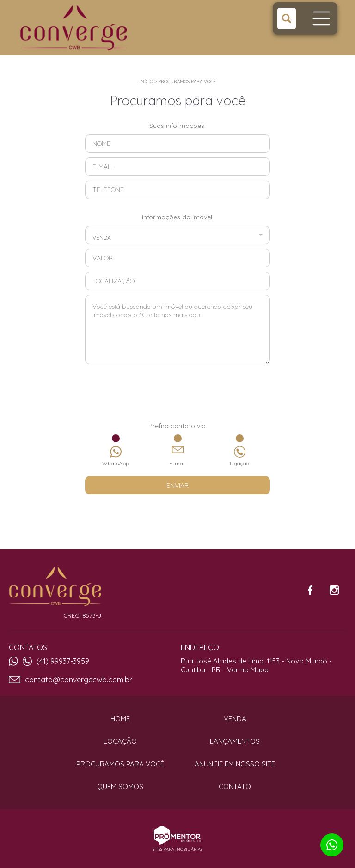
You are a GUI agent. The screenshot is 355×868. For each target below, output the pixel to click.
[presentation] (177, 398)
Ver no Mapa (248, 670)
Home (120, 719)
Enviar (177, 485)
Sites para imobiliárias (177, 849)
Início (146, 81)
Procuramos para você (187, 81)
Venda (235, 719)
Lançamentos (235, 741)
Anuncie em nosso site (235, 764)
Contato (235, 787)
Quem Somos (120, 787)
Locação (120, 741)
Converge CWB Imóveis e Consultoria (55, 586)
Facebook (310, 590)
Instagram (334, 590)
